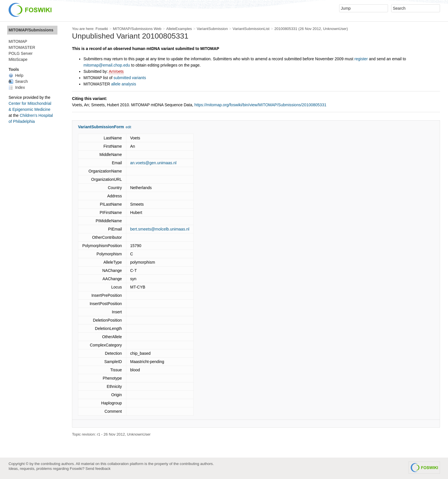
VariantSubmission (212, 29)
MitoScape (18, 59)
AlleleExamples (179, 29)
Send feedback (98, 469)
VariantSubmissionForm (101, 127)
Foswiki (102, 29)
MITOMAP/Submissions (31, 30)
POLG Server (21, 53)
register (361, 59)
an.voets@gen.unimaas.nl (153, 163)
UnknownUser (335, 29)
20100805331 (286, 29)
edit (128, 127)
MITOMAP (18, 41)
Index (17, 87)
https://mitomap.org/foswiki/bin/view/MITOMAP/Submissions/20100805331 (260, 105)
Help (16, 75)
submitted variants (130, 78)
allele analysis (124, 84)
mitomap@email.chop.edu (107, 65)
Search (18, 81)
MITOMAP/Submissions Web (137, 29)
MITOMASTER (22, 47)
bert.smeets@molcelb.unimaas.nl (160, 229)
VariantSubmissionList (251, 29)
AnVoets (116, 71)
